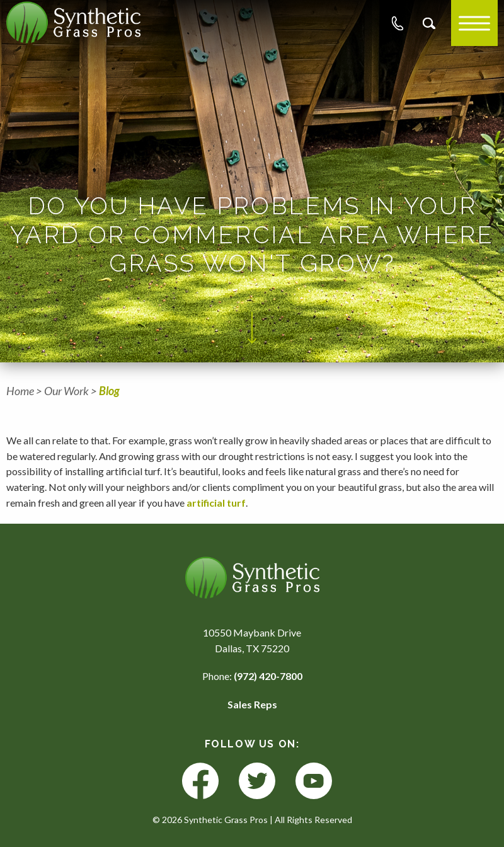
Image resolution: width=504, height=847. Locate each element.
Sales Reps (252, 704)
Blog (109, 391)
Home (20, 391)
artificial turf (216, 503)
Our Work (66, 391)
